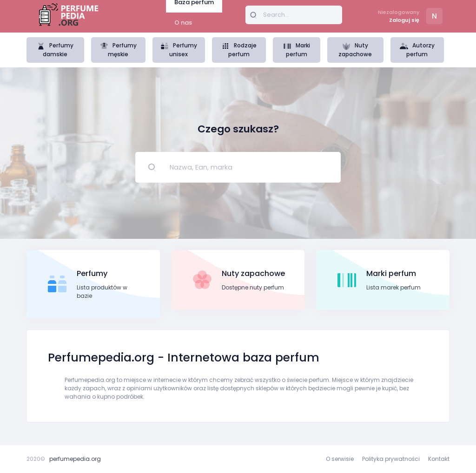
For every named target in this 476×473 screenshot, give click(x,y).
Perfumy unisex (179, 50)
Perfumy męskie (118, 50)
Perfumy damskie (55, 50)
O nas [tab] (183, 23)
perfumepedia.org (75, 459)
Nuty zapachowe (355, 50)
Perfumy (92, 273)
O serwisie (340, 459)
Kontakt (439, 459)
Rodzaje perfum (239, 50)
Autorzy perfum (417, 50)
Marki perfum (297, 50)
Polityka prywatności (391, 459)
